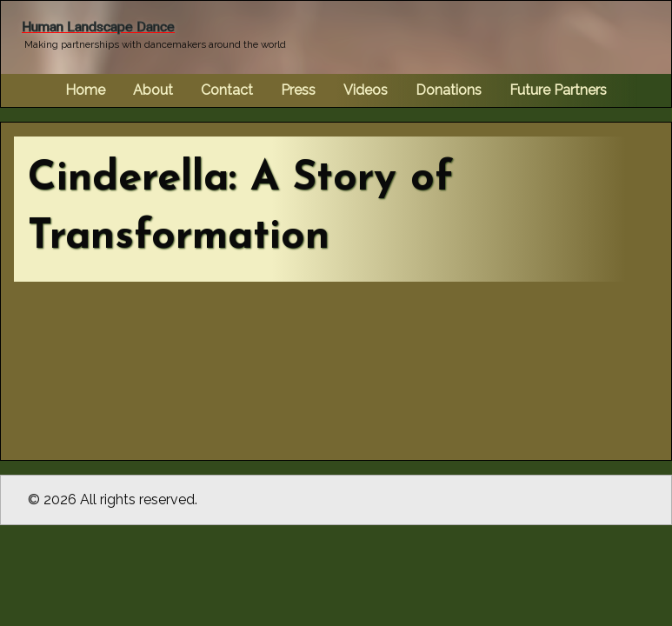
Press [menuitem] (298, 90)
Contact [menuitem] (227, 90)
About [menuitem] (153, 90)
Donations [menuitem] (449, 90)
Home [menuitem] (85, 90)
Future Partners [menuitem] (558, 90)
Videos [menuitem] (366, 90)
